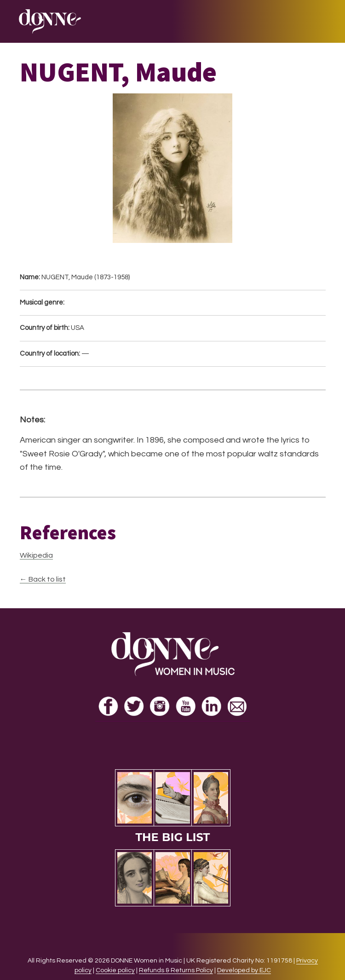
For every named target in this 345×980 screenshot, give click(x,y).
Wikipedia (36, 555)
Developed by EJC (244, 970)
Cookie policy (115, 970)
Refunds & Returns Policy (176, 970)
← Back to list (43, 579)
